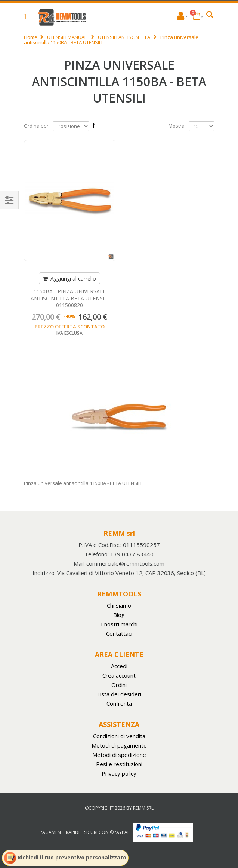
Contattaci (119, 633)
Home (31, 37)
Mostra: (177, 126)
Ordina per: (37, 126)
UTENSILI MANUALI (67, 37)
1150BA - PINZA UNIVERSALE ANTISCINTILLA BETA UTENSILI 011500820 (70, 298)
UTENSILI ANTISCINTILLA (124, 37)
